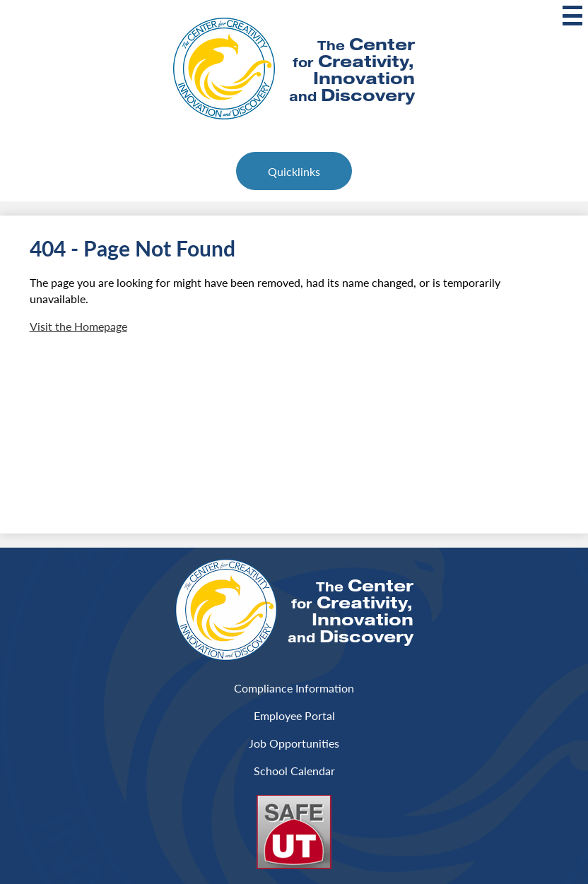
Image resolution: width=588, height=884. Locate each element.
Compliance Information (294, 688)
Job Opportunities (294, 743)
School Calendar (294, 771)
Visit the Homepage (78, 326)
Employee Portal (294, 715)
